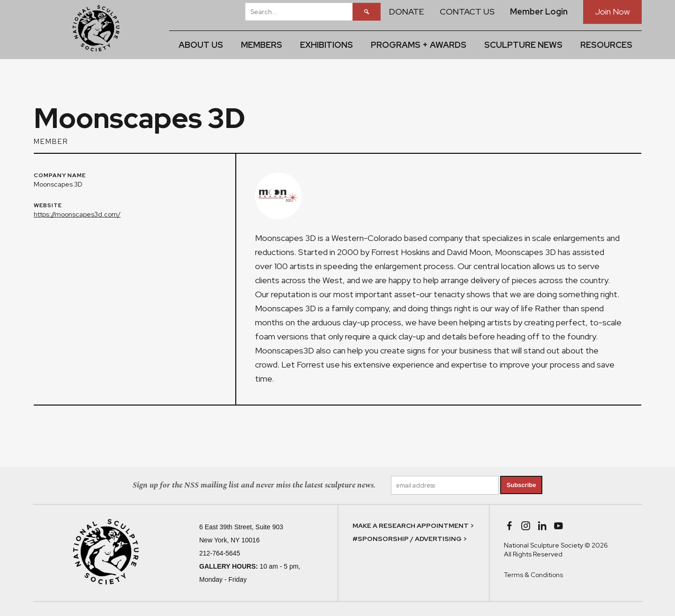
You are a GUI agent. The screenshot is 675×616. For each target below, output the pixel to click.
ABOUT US (201, 45)
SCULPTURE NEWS (523, 45)
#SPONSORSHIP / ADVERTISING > (410, 539)
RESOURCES (606, 45)
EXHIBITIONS (326, 45)
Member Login (539, 11)
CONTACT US (467, 11)
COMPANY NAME (60, 176)
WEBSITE (48, 206)
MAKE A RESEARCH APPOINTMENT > (413, 526)
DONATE (407, 11)
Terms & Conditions (533, 575)
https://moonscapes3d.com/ (77, 214)
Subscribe (521, 485)
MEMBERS (262, 45)
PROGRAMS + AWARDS (419, 45)
